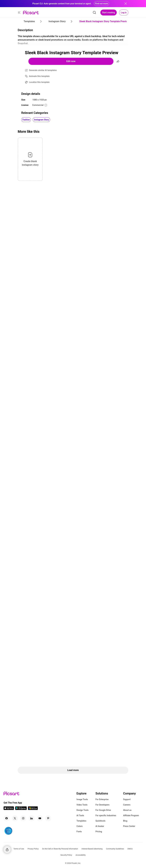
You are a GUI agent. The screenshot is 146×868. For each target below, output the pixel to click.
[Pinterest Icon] (48, 818)
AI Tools (80, 815)
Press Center (129, 826)
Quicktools (100, 821)
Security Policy (66, 855)
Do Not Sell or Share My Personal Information (60, 849)
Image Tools (82, 799)
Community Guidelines (115, 849)
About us (127, 810)
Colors (80, 826)
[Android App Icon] (21, 809)
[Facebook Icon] (7, 818)
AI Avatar (100, 826)
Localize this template (39, 82)
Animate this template (39, 76)
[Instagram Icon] (23, 818)
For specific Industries (106, 815)
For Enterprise (102, 799)
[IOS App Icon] (9, 809)
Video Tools (82, 805)
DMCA (130, 849)
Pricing (99, 832)
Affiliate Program (131, 815)
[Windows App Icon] (33, 809)
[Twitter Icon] (15, 818)
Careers (127, 805)
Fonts (79, 832)
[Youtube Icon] (40, 818)
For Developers (102, 805)
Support (127, 799)
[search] (94, 13)
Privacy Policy (33, 849)
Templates (81, 821)
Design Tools (83, 810)
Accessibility (81, 855)
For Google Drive (103, 810)
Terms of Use (19, 849)
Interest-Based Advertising (92, 849)
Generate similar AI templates (43, 70)
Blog (125, 821)
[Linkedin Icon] (32, 818)
